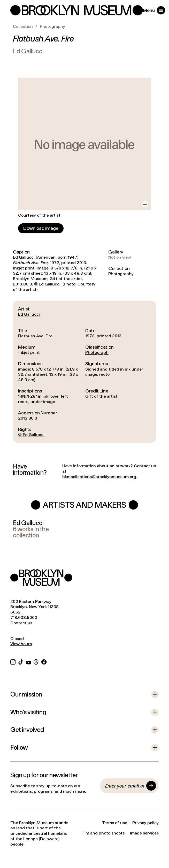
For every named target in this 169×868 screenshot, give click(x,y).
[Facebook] (44, 661)
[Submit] (151, 786)
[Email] (125, 786)
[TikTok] (21, 661)
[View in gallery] (145, 204)
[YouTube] (29, 661)
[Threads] (36, 661)
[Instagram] (13, 661)
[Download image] (41, 228)
